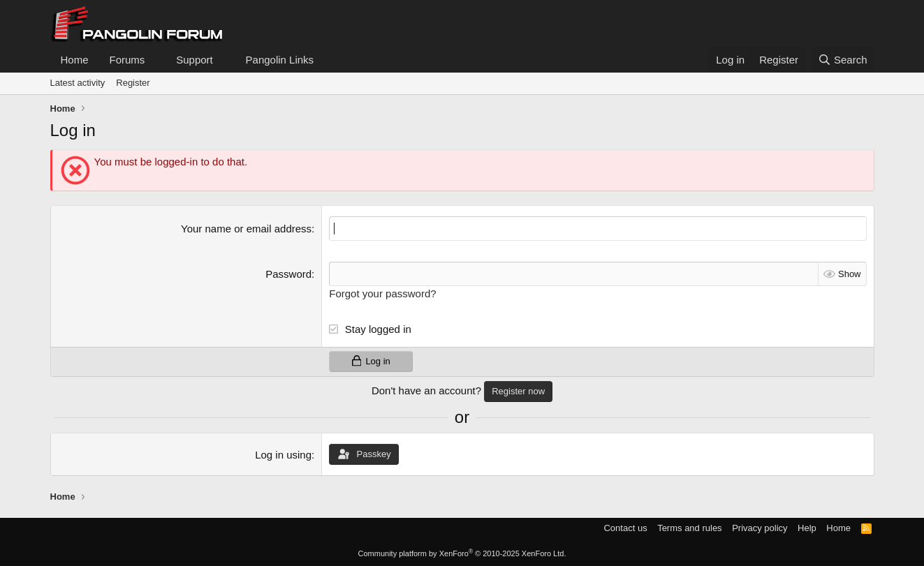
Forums (127, 60)
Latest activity (78, 83)
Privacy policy (760, 528)
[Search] (843, 60)
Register (133, 83)
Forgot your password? (382, 293)
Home (75, 60)
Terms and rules (689, 528)
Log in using (283, 455)
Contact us (625, 528)
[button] (156, 60)
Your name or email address (246, 229)
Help (807, 528)
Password (288, 274)
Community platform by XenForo (462, 553)
